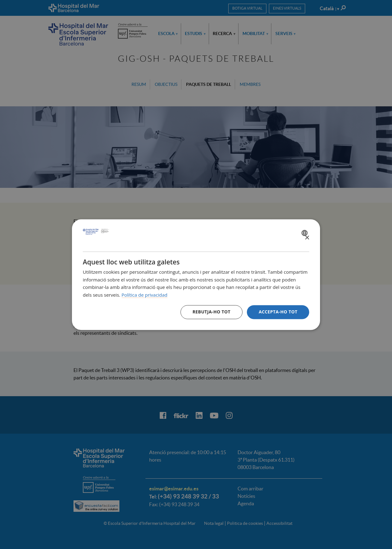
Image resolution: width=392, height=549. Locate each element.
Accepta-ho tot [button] (278, 312)
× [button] (307, 238)
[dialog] (196, 274)
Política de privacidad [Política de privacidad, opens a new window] (145, 295)
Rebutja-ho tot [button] (212, 312)
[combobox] (305, 233)
